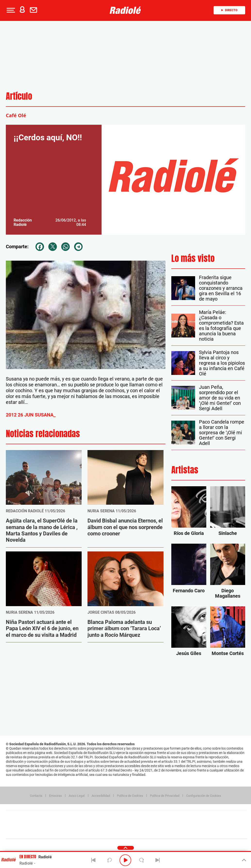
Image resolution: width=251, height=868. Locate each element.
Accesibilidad (101, 796)
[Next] (158, 860)
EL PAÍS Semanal (173, 825)
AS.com (179, 818)
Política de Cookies (130, 796)
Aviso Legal (77, 796)
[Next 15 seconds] (142, 860)
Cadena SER (164, 818)
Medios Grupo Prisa (28, 833)
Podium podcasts (116, 832)
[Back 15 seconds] (109, 860)
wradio (118, 825)
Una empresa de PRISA (28, 821)
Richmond (68, 832)
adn (195, 818)
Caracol (213, 818)
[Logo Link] (125, 10)
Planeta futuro (191, 825)
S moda (157, 832)
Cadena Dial (155, 825)
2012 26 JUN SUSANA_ (31, 415)
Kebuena (208, 825)
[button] (10, 10)
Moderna (92, 832)
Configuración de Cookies (204, 796)
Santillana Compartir (143, 818)
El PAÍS (71, 818)
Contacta (36, 796)
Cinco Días (137, 825)
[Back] (93, 860)
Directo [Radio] (229, 10)
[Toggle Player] (244, 860)
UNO (104, 825)
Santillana (117, 818)
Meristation (202, 832)
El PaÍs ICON (137, 832)
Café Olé (16, 115)
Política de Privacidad (165, 796)
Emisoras (56, 796)
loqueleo (178, 832)
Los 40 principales (94, 818)
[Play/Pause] (125, 860)
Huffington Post (77, 825)
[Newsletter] (35, 10)
